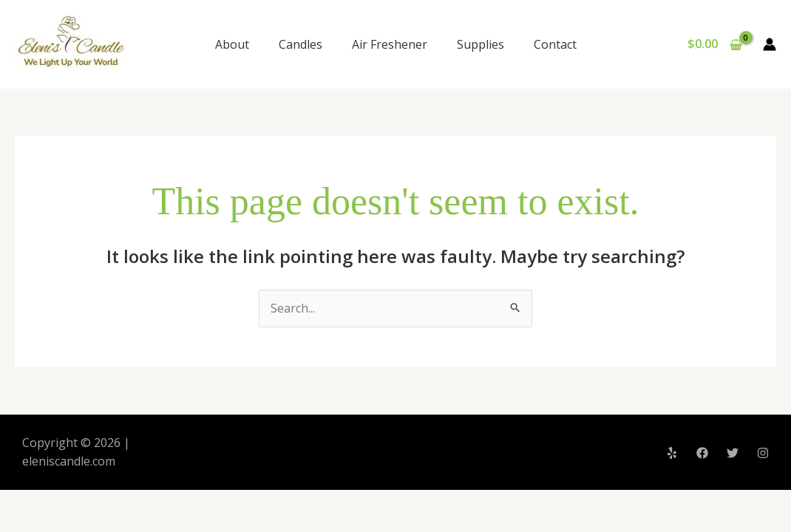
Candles (301, 44)
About (232, 44)
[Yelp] (672, 453)
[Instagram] (763, 453)
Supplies (481, 44)
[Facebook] (702, 453)
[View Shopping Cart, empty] (714, 44)
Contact (555, 44)
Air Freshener (390, 44)
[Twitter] (733, 453)
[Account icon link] (770, 44)
